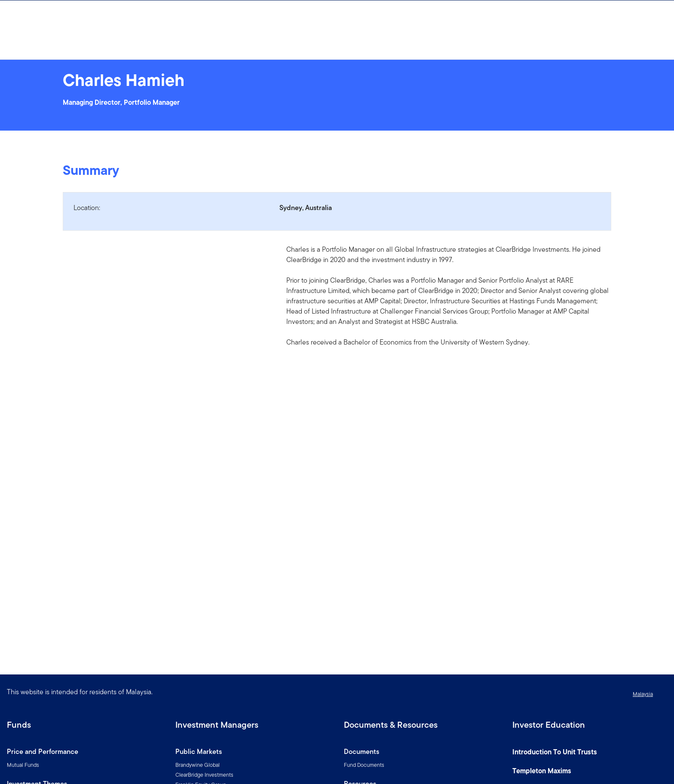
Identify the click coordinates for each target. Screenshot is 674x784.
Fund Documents (364, 765)
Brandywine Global (198, 765)
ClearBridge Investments (204, 775)
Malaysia (643, 694)
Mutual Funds (23, 765)
